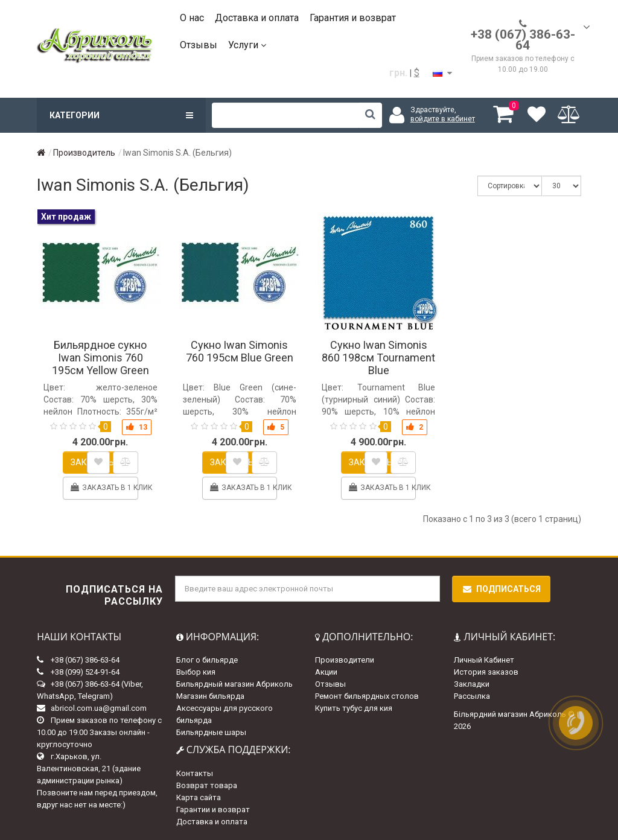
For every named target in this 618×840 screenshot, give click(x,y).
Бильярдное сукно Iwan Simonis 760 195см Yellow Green (100, 358)
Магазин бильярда (210, 696)
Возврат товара (207, 785)
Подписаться (501, 589)
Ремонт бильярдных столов (367, 696)
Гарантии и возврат (213, 810)
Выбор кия (196, 672)
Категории (121, 115)
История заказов (486, 672)
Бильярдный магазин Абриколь (234, 684)
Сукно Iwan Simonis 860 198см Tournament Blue (378, 358)
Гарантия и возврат (353, 18)
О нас (192, 18)
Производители (345, 660)
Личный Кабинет (484, 660)
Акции (326, 672)
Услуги (247, 45)
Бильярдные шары (211, 732)
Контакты (195, 773)
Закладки (472, 684)
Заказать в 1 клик (104, 487)
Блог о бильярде (207, 660)
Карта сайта (199, 797)
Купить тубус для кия (354, 708)
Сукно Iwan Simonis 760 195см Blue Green (240, 351)
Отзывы (199, 45)
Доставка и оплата (257, 18)
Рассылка (472, 696)
